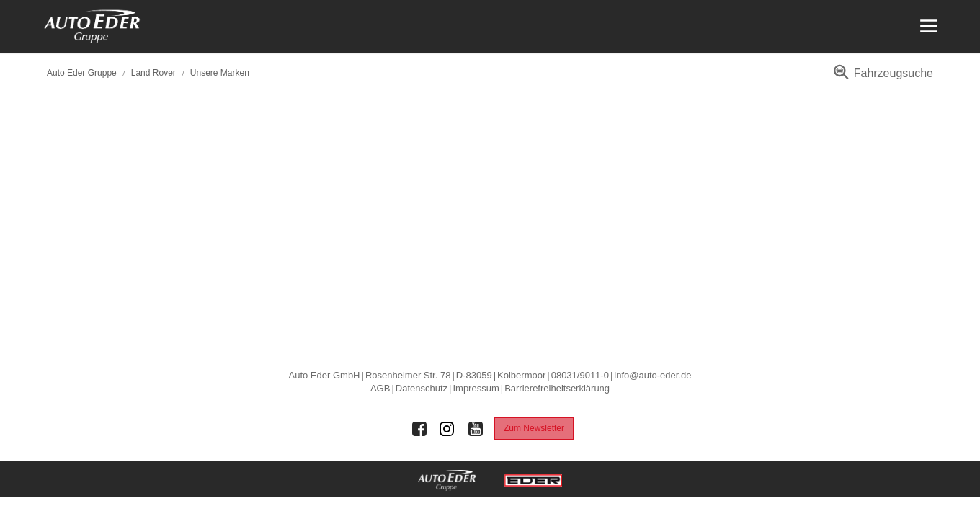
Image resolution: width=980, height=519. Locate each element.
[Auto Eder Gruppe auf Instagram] (447, 429)
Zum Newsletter (534, 428)
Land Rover (153, 73)
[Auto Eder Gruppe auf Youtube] (476, 429)
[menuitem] (881, 78)
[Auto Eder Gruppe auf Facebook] (419, 429)
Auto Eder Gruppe (82, 73)
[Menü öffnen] (927, 26)
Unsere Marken (220, 73)
